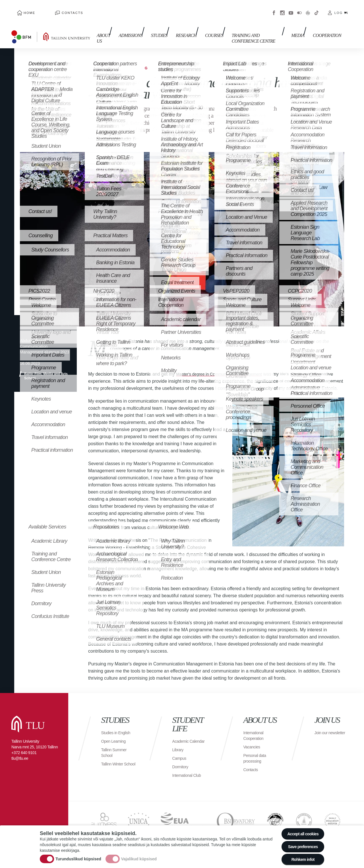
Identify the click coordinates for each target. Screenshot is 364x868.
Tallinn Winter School (114, 765)
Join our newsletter (324, 734)
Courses (203, 25)
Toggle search (356, 28)
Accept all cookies (299, 827)
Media (301, 25)
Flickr (299, 9)
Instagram (282, 9)
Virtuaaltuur (308, 9)
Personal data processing (257, 757)
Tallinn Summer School (116, 751)
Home (24, 9)
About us (98, 28)
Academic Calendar (182, 743)
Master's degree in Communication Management (225, 366)
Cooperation (327, 25)
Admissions (128, 25)
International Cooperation (255, 734)
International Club (189, 779)
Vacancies (253, 745)
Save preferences (299, 842)
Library (179, 754)
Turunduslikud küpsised (78, 855)
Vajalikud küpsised (139, 855)
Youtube (291, 9)
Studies (154, 25)
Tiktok (317, 9)
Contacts (55, 9)
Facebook (274, 9)
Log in (341, 9)
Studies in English (118, 731)
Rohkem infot (299, 858)
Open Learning (115, 740)
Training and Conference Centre (245, 28)
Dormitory (182, 771)
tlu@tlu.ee (20, 757)
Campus (180, 762)
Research (178, 25)
